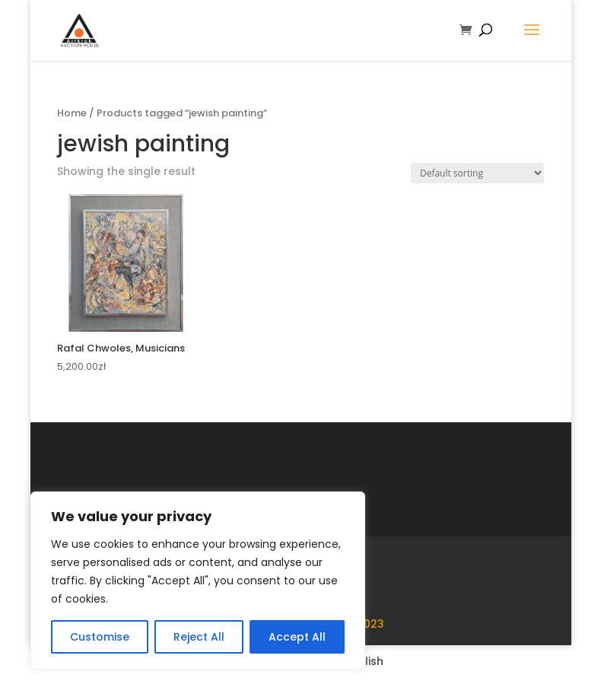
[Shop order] (477, 173)
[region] (198, 581)
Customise (100, 637)
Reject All (199, 637)
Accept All (297, 637)
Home (72, 113)
